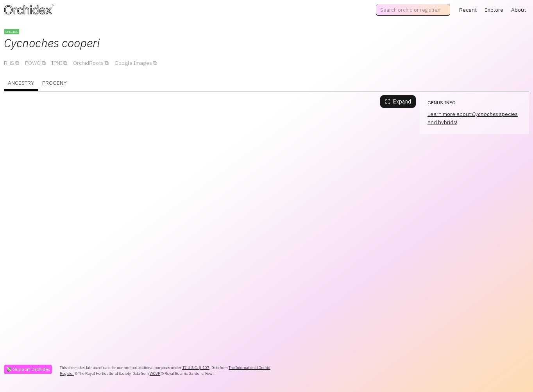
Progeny (55, 83)
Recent (468, 10)
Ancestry (21, 83)
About (519, 10)
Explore (494, 10)
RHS (9, 63)
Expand (398, 102)
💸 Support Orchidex (28, 369)
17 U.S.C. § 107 (196, 368)
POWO (33, 63)
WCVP (155, 373)
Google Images (133, 63)
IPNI (57, 63)
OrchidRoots (88, 63)
